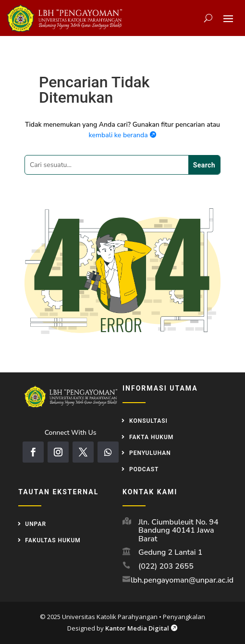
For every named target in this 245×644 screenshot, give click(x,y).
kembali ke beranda (123, 135)
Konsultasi (148, 421)
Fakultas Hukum (53, 540)
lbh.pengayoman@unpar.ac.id (182, 580)
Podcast (144, 469)
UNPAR (36, 524)
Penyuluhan (150, 453)
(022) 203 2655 (166, 566)
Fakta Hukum (151, 437)
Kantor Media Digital (141, 628)
